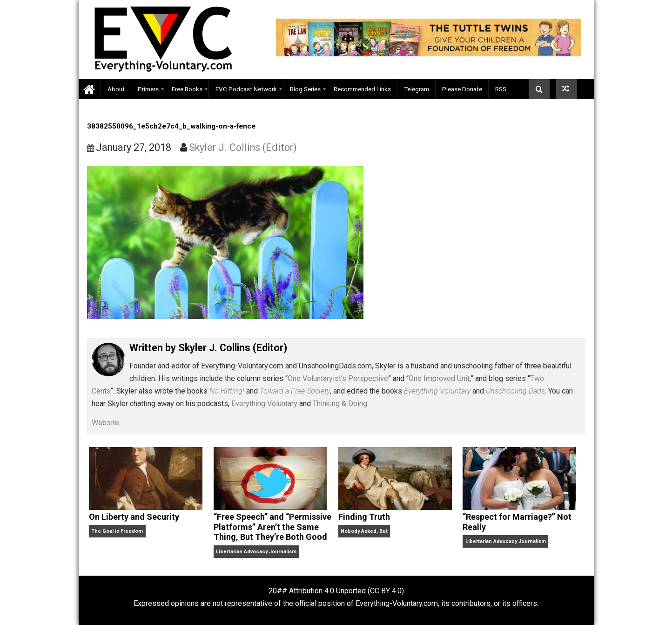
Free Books (187, 89)
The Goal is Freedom (117, 531)
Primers (148, 89)
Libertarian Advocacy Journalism (256, 552)
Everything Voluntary (264, 404)
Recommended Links (362, 89)
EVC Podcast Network (246, 89)
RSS (501, 89)
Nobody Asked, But (364, 531)
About (116, 89)
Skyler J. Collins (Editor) (243, 147)
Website (105, 423)
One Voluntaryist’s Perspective (338, 378)
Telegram (417, 89)
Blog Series (305, 89)
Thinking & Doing (340, 404)
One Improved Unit (439, 378)
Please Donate (462, 89)
